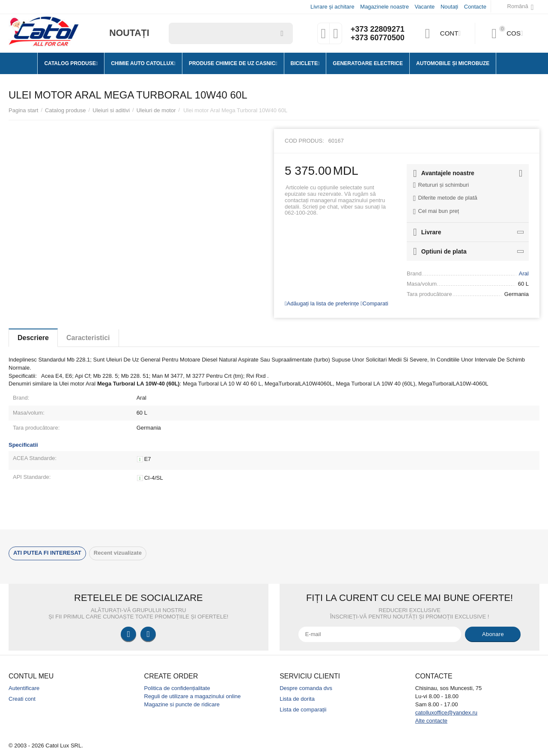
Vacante (425, 7)
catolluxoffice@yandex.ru (446, 713)
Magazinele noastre (384, 7)
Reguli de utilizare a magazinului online (193, 696)
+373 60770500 (378, 38)
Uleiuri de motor (156, 110)
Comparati (374, 303)
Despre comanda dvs (306, 688)
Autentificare (24, 688)
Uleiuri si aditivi (111, 110)
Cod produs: (304, 141)
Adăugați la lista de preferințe (322, 303)
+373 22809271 (378, 29)
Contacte (475, 7)
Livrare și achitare (332, 7)
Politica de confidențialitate (177, 688)
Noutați (449, 7)
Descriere (33, 338)
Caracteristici (88, 338)
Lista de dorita (297, 699)
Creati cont (22, 699)
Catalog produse (66, 110)
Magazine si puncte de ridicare (182, 704)
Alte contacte (431, 721)
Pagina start (23, 110)
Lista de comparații (303, 710)
